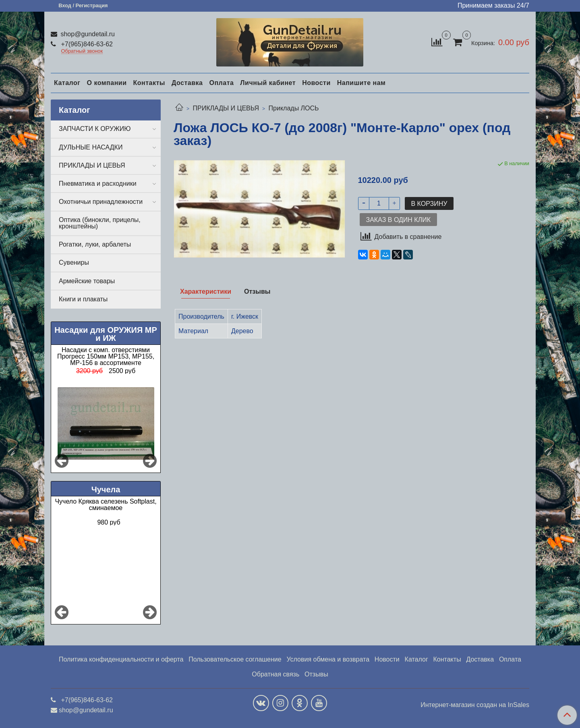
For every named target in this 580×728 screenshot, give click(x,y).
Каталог (67, 83)
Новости (316, 83)
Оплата (221, 83)
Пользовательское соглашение (235, 659)
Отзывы (316, 674)
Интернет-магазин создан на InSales (475, 705)
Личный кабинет (268, 83)
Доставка (187, 83)
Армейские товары (87, 281)
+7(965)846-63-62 (86, 44)
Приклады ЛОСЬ (294, 108)
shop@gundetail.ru (87, 34)
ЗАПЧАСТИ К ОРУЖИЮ (95, 129)
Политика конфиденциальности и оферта (121, 659)
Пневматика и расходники (98, 184)
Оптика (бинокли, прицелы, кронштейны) (100, 223)
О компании (107, 83)
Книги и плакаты (83, 299)
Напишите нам (361, 83)
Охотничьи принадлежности (101, 202)
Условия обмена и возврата (328, 659)
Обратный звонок (82, 51)
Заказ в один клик (398, 220)
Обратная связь (275, 674)
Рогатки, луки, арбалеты (95, 244)
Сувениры (74, 262)
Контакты (149, 83)
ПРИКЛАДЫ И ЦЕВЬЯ (226, 108)
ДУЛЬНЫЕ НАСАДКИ (91, 147)
